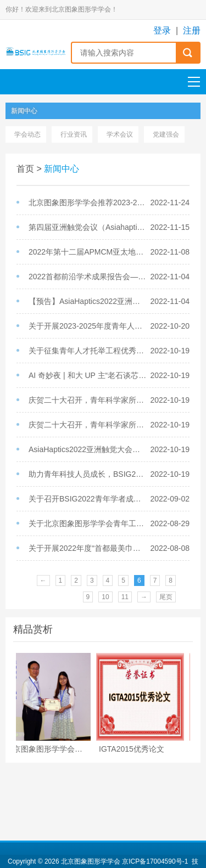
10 (105, 597)
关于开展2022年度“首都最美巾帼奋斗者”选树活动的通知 (88, 548)
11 (125, 597)
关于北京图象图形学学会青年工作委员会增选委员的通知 (88, 523)
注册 (192, 30)
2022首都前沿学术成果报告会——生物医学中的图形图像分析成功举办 (88, 277)
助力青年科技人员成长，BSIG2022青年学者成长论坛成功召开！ (88, 474)
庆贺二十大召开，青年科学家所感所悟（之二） (88, 400)
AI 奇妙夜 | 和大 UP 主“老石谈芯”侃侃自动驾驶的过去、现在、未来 (88, 375)
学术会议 (120, 134)
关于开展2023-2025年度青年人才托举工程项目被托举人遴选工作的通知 (88, 326)
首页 (25, 169)
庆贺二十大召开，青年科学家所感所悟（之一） (88, 425)
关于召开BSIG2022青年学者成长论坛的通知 (88, 499)
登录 (162, 30)
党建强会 (166, 134)
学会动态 (27, 134)
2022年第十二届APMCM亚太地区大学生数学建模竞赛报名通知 (88, 252)
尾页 (166, 597)
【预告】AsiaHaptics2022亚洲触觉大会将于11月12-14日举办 (88, 301)
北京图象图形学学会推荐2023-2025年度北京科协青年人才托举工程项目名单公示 (88, 202)
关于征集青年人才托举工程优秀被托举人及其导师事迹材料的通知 (88, 351)
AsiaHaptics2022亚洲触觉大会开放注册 (88, 449)
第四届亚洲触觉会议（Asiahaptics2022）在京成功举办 (88, 227)
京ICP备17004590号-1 (155, 861)
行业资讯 (74, 134)
